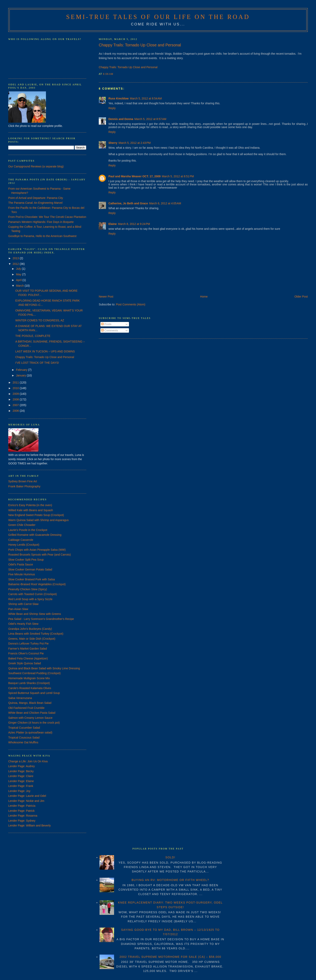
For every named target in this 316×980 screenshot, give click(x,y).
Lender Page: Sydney (22, 821)
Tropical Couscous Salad (24, 738)
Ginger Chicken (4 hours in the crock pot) (34, 723)
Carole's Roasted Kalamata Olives (30, 688)
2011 (16, 382)
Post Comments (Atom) (131, 304)
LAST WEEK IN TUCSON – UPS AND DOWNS (45, 351)
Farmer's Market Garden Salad (28, 649)
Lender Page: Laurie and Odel (27, 796)
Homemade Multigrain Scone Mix (29, 678)
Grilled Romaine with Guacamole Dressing (35, 535)
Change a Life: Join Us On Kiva (28, 761)
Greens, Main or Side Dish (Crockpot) (32, 639)
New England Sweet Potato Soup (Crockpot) (36, 515)
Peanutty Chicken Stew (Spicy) (28, 589)
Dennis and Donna (121, 119)
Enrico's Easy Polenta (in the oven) (30, 505)
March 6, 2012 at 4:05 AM (165, 203)
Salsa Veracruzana (20, 698)
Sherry (113, 143)
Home (204, 297)
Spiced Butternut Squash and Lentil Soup (34, 693)
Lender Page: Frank (21, 786)
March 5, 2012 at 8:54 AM (146, 98)
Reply (112, 108)
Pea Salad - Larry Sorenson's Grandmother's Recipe (41, 619)
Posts (106, 324)
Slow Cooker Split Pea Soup (26, 560)
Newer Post (106, 297)
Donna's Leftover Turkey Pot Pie (28, 644)
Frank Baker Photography (24, 486)
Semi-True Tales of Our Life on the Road (158, 17)
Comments (110, 330)
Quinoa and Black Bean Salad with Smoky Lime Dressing (44, 668)
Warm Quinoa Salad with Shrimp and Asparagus (38, 520)
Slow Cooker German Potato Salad (30, 569)
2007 (16, 405)
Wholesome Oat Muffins (23, 742)
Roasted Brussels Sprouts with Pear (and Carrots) (39, 555)
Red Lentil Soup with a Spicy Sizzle (30, 599)
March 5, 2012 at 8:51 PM (178, 176)
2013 (16, 258)
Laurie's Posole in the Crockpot (28, 530)
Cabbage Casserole (21, 540)
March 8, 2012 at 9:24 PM (134, 224)
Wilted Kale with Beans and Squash (31, 510)
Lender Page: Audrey (22, 766)
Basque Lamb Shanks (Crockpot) (29, 683)
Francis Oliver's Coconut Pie (26, 653)
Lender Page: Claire (21, 776)
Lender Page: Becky (21, 771)
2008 (16, 399)
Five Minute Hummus (22, 574)
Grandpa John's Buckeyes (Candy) (30, 629)
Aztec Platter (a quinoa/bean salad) (30, 732)
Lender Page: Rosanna (23, 816)
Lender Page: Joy (19, 791)
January (21, 375)
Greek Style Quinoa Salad (25, 663)
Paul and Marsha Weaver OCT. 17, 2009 (135, 176)
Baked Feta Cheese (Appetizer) (28, 658)
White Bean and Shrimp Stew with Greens (35, 614)
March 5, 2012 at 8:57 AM (150, 119)
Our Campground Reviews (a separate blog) (36, 166)
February (22, 370)
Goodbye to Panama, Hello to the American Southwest (42, 236)
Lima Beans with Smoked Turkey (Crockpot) (36, 634)
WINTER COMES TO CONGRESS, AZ (40, 320)
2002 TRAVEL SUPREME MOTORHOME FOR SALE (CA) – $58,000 (170, 957)
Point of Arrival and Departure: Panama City (36, 198)
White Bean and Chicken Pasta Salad (32, 713)
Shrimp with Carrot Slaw (23, 604)
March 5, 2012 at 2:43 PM (135, 143)
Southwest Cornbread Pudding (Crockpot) (34, 673)
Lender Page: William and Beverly (30, 825)
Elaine (113, 224)
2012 (16, 264)
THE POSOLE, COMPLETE (33, 336)
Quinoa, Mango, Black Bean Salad (30, 703)
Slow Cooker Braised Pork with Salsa (32, 579)
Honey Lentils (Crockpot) (24, 545)
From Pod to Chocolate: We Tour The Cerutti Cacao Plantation (47, 217)
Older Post (301, 297)
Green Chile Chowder (22, 525)
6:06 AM (108, 74)
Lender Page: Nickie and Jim (26, 801)
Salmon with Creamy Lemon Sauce (30, 718)
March (20, 286)
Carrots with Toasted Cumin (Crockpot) (33, 594)
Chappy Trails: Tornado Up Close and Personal (140, 45)
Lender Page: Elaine (21, 781)
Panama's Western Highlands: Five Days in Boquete (41, 222)
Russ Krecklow (118, 98)
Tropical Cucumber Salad (24, 728)
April (19, 280)
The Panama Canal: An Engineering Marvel (35, 203)
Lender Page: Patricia (22, 806)
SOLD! (170, 857)
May (19, 274)
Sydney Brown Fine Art (23, 481)
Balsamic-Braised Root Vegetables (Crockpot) (37, 584)
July (19, 269)
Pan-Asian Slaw (18, 609)
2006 (16, 411)
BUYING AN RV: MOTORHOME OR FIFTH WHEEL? (170, 880)
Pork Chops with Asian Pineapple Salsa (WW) (37, 550)
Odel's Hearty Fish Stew (23, 624)
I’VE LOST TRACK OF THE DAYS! (37, 363)
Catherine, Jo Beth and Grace (128, 203)
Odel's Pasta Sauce (21, 564)
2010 (16, 388)
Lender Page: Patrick (21, 811)
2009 (16, 394)
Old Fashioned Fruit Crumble (26, 708)
